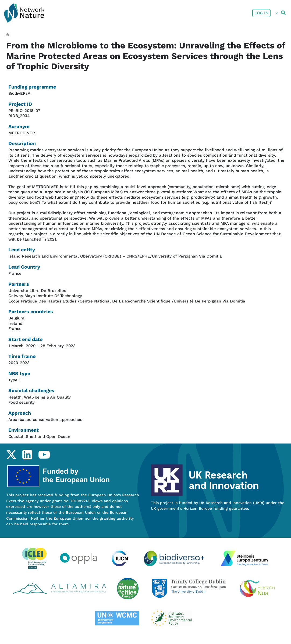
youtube (44, 455)
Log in (261, 13)
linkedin (27, 455)
